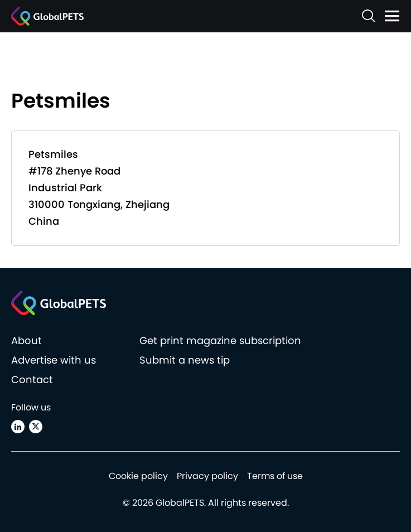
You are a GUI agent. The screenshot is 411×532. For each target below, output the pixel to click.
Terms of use (275, 476)
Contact (32, 379)
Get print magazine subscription (220, 340)
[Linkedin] (18, 427)
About (26, 340)
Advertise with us (54, 360)
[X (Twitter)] (36, 427)
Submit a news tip (185, 360)
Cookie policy (138, 476)
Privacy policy (207, 476)
